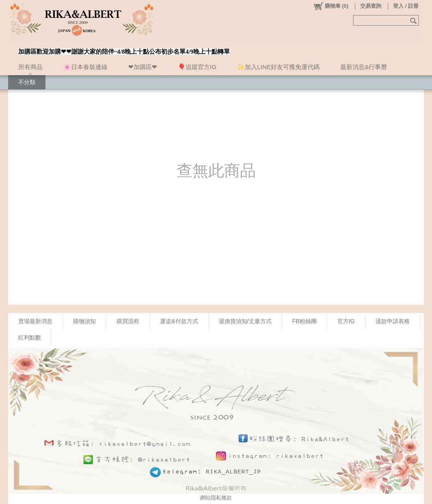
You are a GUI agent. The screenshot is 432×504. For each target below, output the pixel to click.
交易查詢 (371, 6)
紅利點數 (30, 337)
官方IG (346, 321)
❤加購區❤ (143, 67)
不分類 (27, 82)
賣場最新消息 (35, 321)
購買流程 (128, 321)
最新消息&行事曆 (364, 67)
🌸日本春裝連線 (85, 67)
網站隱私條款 (216, 498)
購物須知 (84, 321)
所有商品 (30, 67)
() (331, 6)
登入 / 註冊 (406, 6)
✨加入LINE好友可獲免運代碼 (278, 67)
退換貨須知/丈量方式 (245, 321)
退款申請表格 (393, 321)
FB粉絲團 (305, 321)
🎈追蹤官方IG (197, 67)
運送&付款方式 (179, 321)
